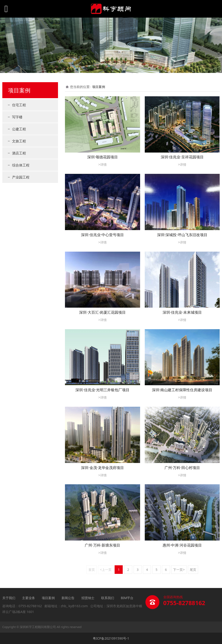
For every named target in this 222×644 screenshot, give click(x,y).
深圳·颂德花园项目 (103, 157)
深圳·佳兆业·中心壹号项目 (102, 235)
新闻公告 (68, 598)
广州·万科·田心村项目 (182, 468)
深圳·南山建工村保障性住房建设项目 (182, 390)
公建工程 (19, 129)
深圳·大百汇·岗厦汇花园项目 (102, 312)
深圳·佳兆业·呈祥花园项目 (182, 157)
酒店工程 (19, 153)
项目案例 (99, 87)
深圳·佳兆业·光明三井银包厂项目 (102, 390)
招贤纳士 (88, 598)
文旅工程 (19, 141)
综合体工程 (21, 165)
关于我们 (9, 598)
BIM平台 (127, 598)
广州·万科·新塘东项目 (102, 545)
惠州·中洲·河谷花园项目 (182, 545)
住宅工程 (19, 105)
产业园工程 (21, 177)
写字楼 (17, 117)
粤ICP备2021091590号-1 (111, 638)
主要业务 (29, 598)
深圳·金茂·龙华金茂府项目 (102, 468)
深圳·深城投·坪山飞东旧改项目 (182, 235)
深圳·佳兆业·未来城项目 (182, 312)
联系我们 (108, 598)
